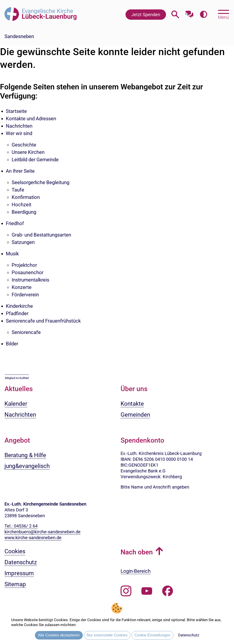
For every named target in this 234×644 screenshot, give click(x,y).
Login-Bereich (136, 571)
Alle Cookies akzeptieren (59, 635)
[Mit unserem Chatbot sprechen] (189, 13)
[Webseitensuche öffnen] (175, 14)
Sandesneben (19, 36)
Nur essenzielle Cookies (107, 635)
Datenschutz (189, 635)
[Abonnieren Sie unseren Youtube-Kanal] (147, 591)
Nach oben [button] (137, 552)
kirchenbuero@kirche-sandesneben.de (43, 532)
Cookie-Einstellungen (152, 635)
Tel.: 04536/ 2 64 (21, 526)
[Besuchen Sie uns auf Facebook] (168, 591)
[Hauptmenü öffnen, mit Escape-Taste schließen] (223, 14)
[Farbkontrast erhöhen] (203, 14)
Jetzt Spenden (146, 15)
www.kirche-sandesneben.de (33, 538)
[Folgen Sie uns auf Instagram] (126, 591)
